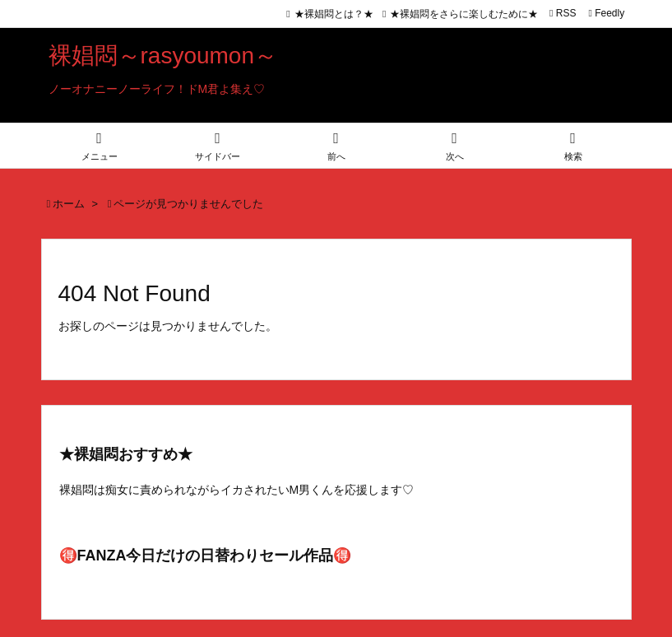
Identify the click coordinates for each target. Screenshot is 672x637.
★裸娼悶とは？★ (334, 14)
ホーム (69, 204)
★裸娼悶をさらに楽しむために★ (464, 14)
